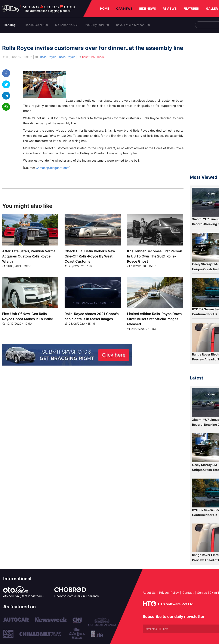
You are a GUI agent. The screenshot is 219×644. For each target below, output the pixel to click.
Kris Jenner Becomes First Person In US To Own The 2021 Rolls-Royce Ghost (155, 256)
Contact (188, 593)
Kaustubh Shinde (92, 57)
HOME (105, 8)
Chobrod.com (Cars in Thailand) (77, 596)
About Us (149, 593)
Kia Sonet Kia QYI (67, 25)
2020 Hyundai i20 (97, 25)
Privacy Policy (169, 593)
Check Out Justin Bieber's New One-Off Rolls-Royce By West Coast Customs (90, 256)
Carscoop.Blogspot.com (53, 168)
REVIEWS (170, 8)
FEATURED (191, 8)
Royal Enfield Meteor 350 (133, 25)
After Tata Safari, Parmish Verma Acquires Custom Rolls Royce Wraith (29, 256)
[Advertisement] (204, 106)
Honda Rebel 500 (36, 25)
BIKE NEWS (148, 8)
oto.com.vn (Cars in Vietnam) (23, 596)
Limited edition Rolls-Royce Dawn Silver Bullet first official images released (154, 319)
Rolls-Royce (48, 57)
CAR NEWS (124, 8)
